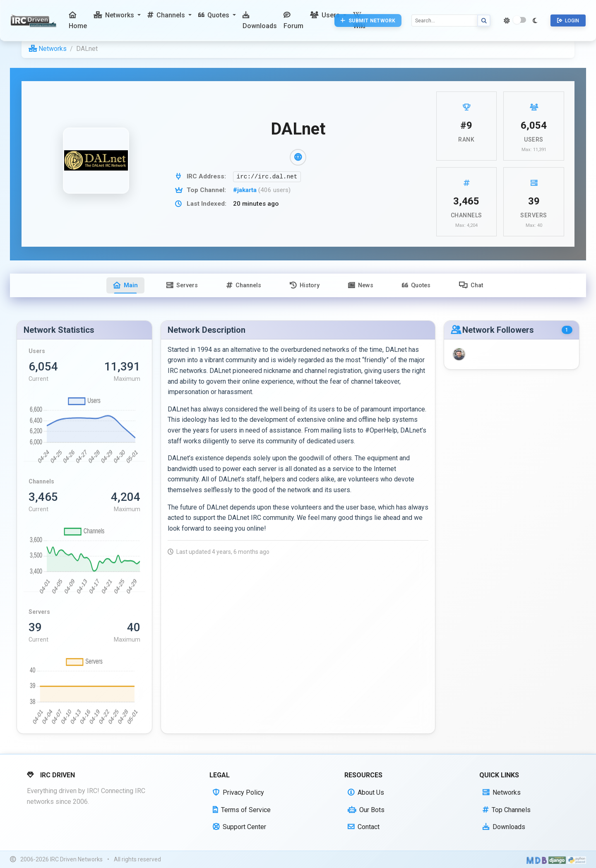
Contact (364, 827)
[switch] (519, 20)
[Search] (445, 20)
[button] (117, 15)
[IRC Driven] (35, 21)
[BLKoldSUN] (459, 354)
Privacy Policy (238, 792)
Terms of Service (242, 810)
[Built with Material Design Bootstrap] (537, 860)
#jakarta (246, 190)
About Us (366, 792)
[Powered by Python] (577, 860)
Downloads (504, 827)
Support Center (239, 827)
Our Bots (366, 810)
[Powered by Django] (557, 860)
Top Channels (507, 810)
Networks (48, 49)
